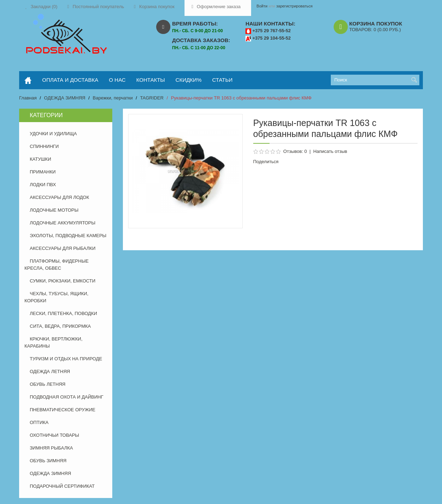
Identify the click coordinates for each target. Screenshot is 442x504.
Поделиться (266, 162)
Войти (262, 6)
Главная (28, 98)
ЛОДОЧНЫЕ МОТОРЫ (54, 210)
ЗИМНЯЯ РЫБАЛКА (51, 448)
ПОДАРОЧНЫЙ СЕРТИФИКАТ (62, 486)
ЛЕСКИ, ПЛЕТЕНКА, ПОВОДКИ (63, 313)
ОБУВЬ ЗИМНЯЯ (48, 461)
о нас (117, 80)
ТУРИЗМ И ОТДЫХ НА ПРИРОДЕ (66, 359)
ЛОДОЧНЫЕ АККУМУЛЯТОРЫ (63, 223)
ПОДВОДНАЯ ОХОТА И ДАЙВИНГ (67, 397)
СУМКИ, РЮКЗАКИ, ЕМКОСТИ (63, 281)
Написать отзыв (330, 151)
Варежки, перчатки (113, 98)
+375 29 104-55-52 (272, 38)
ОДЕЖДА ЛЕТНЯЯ (50, 371)
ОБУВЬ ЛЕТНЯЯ (48, 384)
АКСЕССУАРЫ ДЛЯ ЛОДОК (59, 197)
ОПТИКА (39, 422)
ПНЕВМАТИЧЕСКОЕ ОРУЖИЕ (63, 410)
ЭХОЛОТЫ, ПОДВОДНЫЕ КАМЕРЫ (68, 236)
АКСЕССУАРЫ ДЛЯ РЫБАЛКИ (63, 248)
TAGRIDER (152, 98)
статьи (222, 80)
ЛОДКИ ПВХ (43, 185)
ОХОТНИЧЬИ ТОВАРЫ (54, 435)
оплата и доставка (70, 80)
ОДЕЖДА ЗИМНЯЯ (65, 98)
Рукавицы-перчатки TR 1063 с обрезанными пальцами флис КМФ (241, 98)
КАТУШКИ (40, 159)
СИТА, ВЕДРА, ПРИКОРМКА (60, 326)
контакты (151, 80)
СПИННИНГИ (44, 146)
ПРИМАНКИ (43, 172)
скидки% (189, 80)
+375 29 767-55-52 (272, 31)
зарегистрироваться (294, 6)
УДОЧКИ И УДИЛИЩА (53, 134)
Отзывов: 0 (295, 151)
